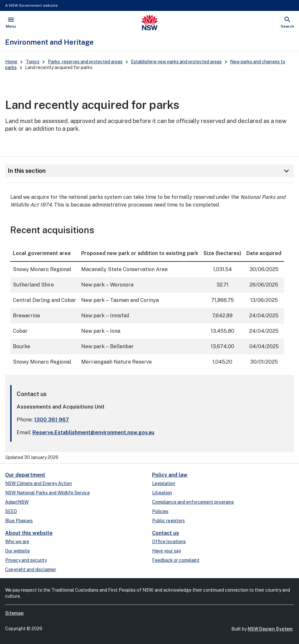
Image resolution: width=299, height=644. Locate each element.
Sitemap (14, 613)
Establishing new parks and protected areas (176, 62)
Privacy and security (26, 560)
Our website (17, 551)
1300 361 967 (51, 420)
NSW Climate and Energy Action (38, 483)
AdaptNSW (17, 502)
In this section (149, 171)
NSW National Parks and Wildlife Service (47, 493)
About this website (29, 533)
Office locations (169, 542)
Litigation (162, 493)
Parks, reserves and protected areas (85, 62)
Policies (160, 511)
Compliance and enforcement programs (193, 502)
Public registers (168, 521)
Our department (25, 475)
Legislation (164, 483)
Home (11, 62)
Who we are (17, 542)
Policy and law (170, 475)
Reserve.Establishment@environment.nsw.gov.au (93, 432)
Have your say (167, 551)
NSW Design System (270, 629)
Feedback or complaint (176, 560)
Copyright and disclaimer (31, 569)
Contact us (166, 533)
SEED (11, 511)
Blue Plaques (19, 521)
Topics (33, 62)
